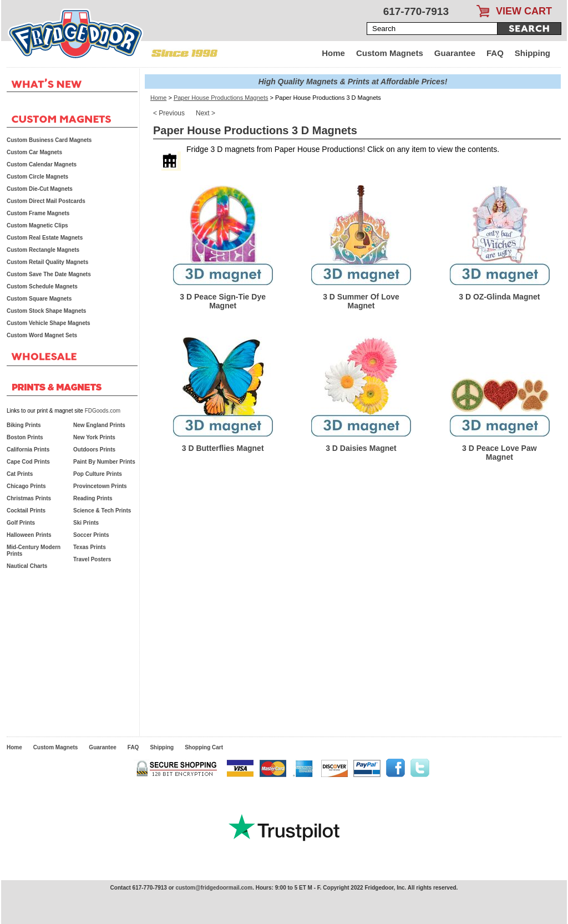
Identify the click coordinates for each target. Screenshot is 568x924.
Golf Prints (21, 523)
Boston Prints (25, 437)
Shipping (532, 53)
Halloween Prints (29, 535)
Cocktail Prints (26, 511)
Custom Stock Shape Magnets (46, 311)
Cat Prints (20, 474)
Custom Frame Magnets (38, 213)
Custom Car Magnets (34, 152)
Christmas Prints (29, 498)
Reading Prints (93, 498)
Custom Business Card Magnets (49, 140)
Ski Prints (86, 523)
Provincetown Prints (100, 486)
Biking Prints (24, 425)
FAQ (495, 53)
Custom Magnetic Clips (37, 225)
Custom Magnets (390, 53)
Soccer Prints (91, 535)
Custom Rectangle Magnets (43, 250)
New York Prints (94, 437)
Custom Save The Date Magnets (49, 274)
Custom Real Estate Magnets (45, 238)
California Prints (28, 450)
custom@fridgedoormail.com (214, 888)
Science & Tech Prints (102, 511)
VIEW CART (524, 11)
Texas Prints (90, 547)
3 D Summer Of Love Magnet (361, 301)
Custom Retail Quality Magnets (47, 262)
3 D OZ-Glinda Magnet (499, 297)
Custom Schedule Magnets (42, 286)
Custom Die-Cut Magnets (40, 189)
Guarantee (455, 53)
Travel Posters (92, 559)
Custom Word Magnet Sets (42, 335)
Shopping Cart (204, 747)
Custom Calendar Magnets (42, 164)
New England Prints (99, 425)
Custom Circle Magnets (37, 177)
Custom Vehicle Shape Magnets (49, 323)
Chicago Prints (26, 486)
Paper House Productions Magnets (221, 98)
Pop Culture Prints (98, 474)
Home (333, 53)
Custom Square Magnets (39, 299)
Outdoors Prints (94, 450)
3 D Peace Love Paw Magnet (499, 453)
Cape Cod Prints (28, 462)
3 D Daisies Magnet (361, 448)
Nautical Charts (27, 566)
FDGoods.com (103, 411)
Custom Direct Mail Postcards (46, 201)
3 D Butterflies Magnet (223, 448)
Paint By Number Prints (104, 462)
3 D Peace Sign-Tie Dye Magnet (223, 301)
